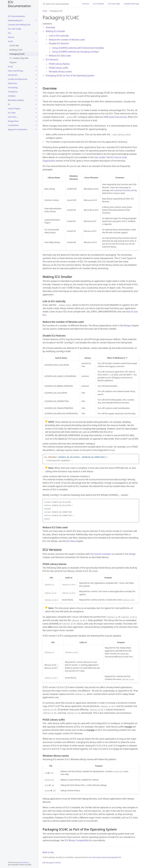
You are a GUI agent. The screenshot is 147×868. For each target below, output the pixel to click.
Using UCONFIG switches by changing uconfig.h (76, 52)
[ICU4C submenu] (36, 41)
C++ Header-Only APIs (19, 58)
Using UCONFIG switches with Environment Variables (78, 48)
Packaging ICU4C (17, 54)
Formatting (13, 87)
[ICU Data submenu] (36, 113)
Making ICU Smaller (56, 31)
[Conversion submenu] (36, 75)
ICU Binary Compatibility (77, 840)
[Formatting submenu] (36, 88)
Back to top (48, 852)
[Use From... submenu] (36, 117)
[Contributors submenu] (36, 125)
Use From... (13, 117)
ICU (10, 33)
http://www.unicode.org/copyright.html (107, 857)
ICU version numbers (101, 554)
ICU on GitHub (99, 4)
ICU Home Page (114, 4)
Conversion (13, 75)
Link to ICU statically (59, 36)
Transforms (13, 92)
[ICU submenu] (36, 33)
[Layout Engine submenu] (36, 109)
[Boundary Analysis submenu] (36, 100)
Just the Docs (23, 862)
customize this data (122, 190)
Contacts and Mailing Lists (19, 25)
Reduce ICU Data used (60, 56)
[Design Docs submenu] (36, 121)
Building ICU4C (16, 50)
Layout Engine (14, 108)
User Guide (100, 157)
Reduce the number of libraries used (67, 40)
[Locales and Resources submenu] (36, 79)
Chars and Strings (16, 71)
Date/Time (13, 83)
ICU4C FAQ (14, 46)
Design (127, 325)
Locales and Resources (18, 79)
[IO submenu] (36, 104)
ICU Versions (52, 60)
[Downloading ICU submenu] (36, 20)
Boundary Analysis (16, 100)
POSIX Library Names (59, 64)
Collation (12, 96)
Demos (11, 37)
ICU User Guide (15, 29)
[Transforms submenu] (36, 92)
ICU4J (10, 67)
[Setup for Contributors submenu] (36, 130)
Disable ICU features (59, 43)
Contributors (13, 125)
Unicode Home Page (131, 4)
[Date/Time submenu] (36, 83)
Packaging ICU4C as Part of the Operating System (70, 76)
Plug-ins (13, 62)
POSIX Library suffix (59, 68)
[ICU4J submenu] (36, 67)
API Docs (86, 4)
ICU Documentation (20, 4)
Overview (50, 27)
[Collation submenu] (36, 96)
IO (9, 104)
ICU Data (12, 113)
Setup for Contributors (18, 129)
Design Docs (13, 121)
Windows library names (60, 72)
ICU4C (11, 41)
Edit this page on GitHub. (52, 863)
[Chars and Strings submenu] (36, 71)
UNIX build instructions (115, 117)
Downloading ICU (16, 20)
